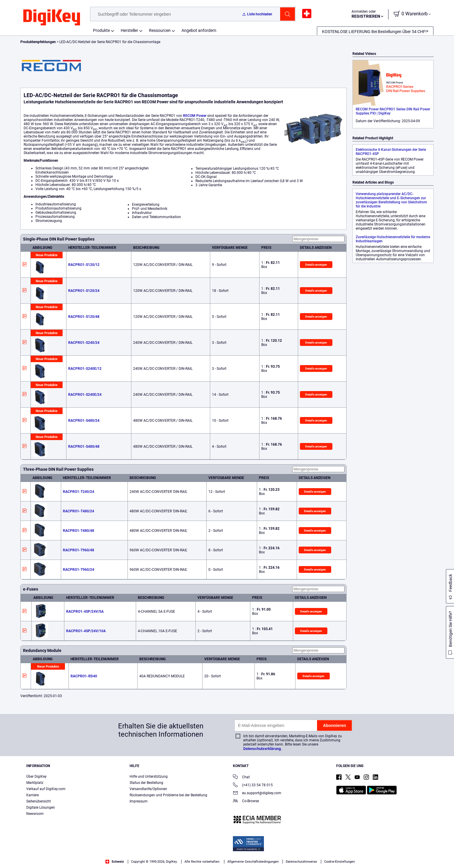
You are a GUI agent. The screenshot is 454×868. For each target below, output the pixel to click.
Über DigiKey (36, 777)
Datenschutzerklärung (262, 749)
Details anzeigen (316, 265)
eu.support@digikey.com (257, 793)
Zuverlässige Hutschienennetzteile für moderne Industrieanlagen (393, 239)
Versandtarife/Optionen (148, 789)
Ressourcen (160, 30)
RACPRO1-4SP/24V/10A (86, 631)
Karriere (32, 795)
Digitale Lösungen (41, 807)
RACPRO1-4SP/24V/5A (85, 612)
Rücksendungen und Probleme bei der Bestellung (168, 795)
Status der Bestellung (146, 783)
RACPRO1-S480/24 (84, 421)
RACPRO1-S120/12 (84, 265)
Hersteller (129, 30)
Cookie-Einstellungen (339, 862)
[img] (52, 18)
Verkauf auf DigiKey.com (46, 789)
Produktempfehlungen (39, 42)
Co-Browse (246, 801)
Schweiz (115, 862)
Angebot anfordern (199, 30)
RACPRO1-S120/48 (84, 317)
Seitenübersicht (39, 801)
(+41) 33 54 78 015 (253, 786)
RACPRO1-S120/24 (84, 291)
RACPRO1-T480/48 (79, 531)
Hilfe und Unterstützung (149, 777)
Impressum (139, 801)
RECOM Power (195, 116)
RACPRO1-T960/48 (79, 550)
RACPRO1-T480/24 (79, 511)
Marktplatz (35, 783)
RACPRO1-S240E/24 (85, 395)
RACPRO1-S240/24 (84, 343)
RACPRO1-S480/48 (84, 447)
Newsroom (35, 814)
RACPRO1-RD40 (84, 676)
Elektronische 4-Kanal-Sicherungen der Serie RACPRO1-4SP (391, 152)
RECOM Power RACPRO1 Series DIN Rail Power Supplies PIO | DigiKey (393, 111)
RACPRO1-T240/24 (79, 492)
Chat (241, 778)
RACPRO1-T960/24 (79, 570)
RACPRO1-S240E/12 (85, 369)
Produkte (101, 30)
